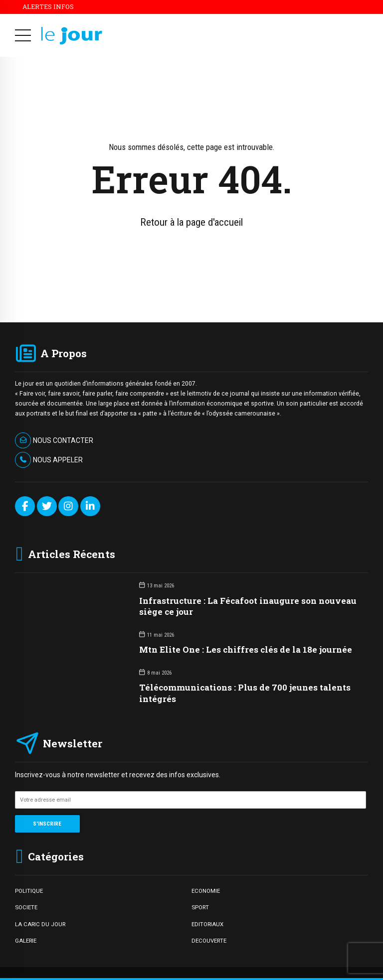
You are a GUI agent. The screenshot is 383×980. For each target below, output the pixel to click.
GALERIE (26, 941)
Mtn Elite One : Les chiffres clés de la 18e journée (246, 649)
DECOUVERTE (209, 941)
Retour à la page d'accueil (191, 222)
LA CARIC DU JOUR (40, 924)
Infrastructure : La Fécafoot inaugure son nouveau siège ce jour (248, 606)
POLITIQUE (29, 891)
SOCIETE (26, 907)
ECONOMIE (206, 891)
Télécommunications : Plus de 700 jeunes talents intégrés (245, 693)
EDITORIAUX (207, 924)
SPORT (200, 907)
